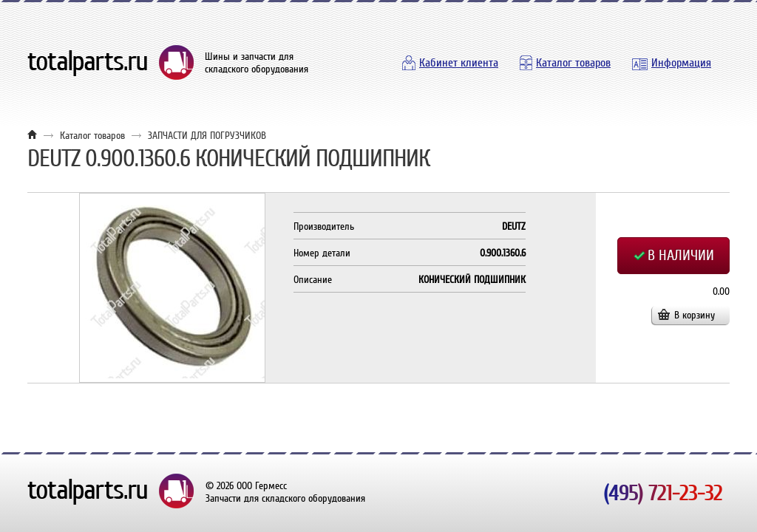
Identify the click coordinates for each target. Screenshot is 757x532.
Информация (681, 63)
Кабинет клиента (459, 63)
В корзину (695, 315)
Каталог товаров (573, 63)
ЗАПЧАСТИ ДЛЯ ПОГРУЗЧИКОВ (207, 136)
